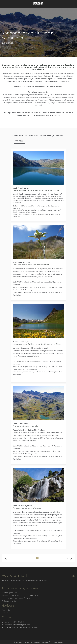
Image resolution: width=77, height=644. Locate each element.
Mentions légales (57, 642)
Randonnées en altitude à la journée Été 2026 (20, 596)
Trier (19, 141)
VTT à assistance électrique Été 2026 (16, 598)
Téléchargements (9, 601)
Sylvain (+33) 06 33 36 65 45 (16, 622)
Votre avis (6, 610)
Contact (5, 613)
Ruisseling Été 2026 (10, 593)
